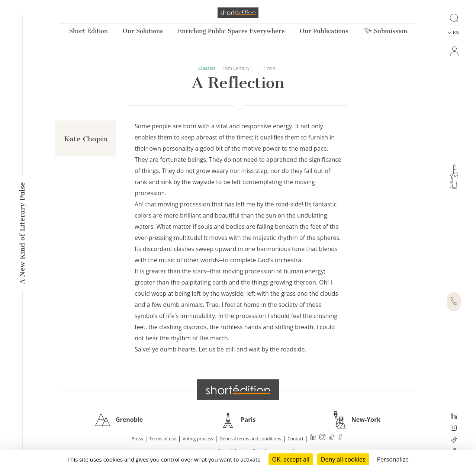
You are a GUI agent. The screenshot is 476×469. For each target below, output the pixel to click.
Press (137, 439)
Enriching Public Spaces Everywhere (231, 31)
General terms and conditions (250, 439)
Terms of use (163, 439)
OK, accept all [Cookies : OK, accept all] (291, 459)
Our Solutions (143, 31)
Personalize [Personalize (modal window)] (393, 459)
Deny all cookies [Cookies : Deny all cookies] (343, 459)
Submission (385, 31)
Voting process (198, 439)
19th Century (236, 68)
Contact (295, 439)
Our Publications (324, 31)
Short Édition (89, 31)
